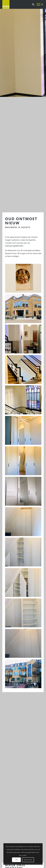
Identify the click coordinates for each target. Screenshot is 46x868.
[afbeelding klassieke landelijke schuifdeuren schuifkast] (24, 279)
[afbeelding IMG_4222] (24, 522)
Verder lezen (28, 860)
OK (16, 860)
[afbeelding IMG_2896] (24, 309)
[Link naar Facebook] (42, 4)
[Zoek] (32, 4)
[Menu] (37, 4)
